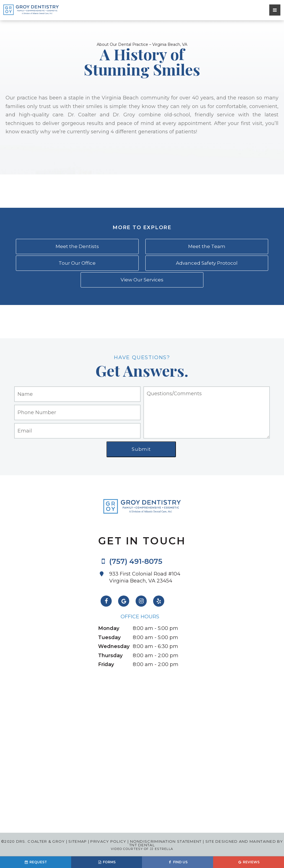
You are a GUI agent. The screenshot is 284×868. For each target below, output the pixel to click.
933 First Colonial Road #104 (147, 577)
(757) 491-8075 (130, 561)
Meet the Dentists (77, 246)
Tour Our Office (77, 263)
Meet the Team (207, 246)
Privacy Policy (108, 841)
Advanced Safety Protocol (207, 263)
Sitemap (78, 841)
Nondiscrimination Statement (165, 841)
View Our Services (142, 280)
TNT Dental (142, 845)
